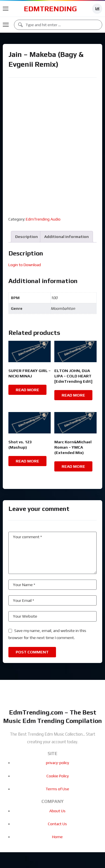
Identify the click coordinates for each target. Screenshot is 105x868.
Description (26, 237)
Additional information (66, 237)
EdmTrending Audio (43, 219)
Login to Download (25, 265)
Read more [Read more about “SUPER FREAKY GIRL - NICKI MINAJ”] (27, 390)
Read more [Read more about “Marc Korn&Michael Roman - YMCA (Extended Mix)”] (73, 466)
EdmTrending (50, 9)
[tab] (26, 237)
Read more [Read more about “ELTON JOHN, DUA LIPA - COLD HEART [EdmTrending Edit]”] (73, 395)
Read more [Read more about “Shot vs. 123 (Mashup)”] (27, 461)
